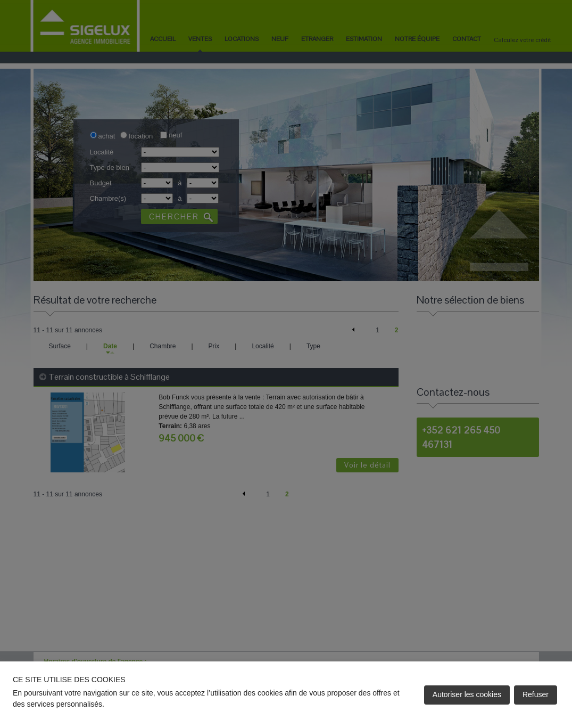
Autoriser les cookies (467, 694)
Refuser (536, 694)
